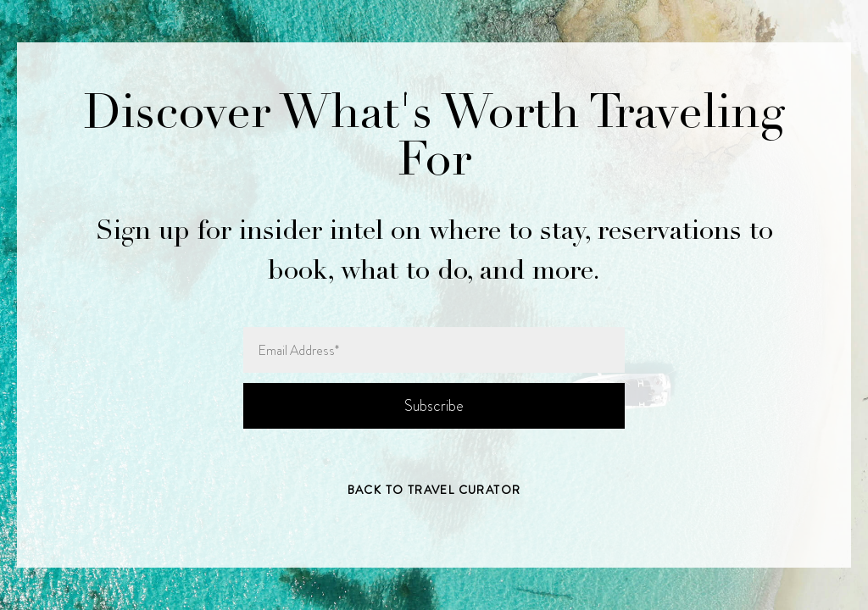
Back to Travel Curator (434, 490)
